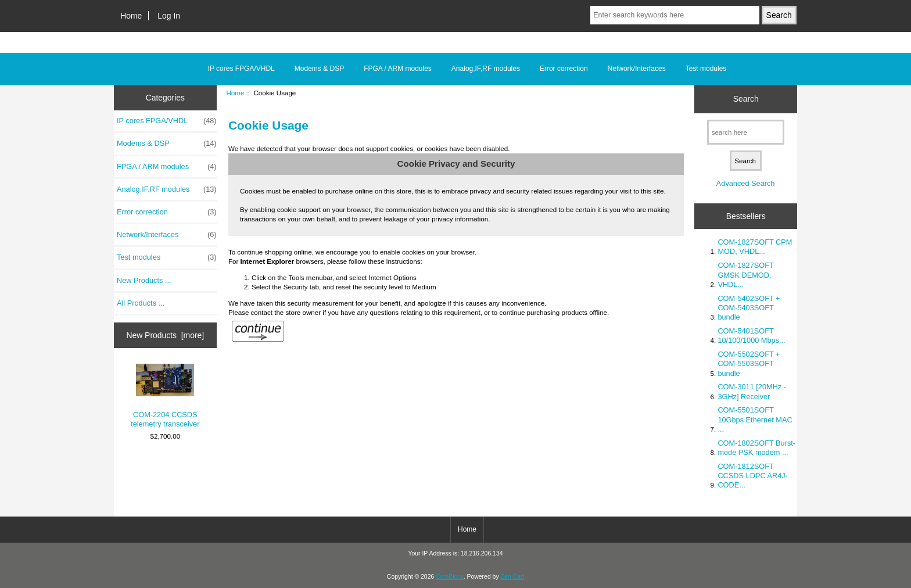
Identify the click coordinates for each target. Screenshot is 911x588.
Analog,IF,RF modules (486, 69)
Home (131, 16)
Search (746, 99)
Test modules (706, 69)
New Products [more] (165, 335)
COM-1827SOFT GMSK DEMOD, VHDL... (745, 275)
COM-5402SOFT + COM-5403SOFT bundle (749, 308)
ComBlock (450, 577)
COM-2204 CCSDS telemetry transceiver (165, 396)
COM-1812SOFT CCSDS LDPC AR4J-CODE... (752, 476)
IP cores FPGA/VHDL (241, 69)
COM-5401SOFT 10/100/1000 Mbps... (751, 336)
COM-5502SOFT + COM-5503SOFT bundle (749, 363)
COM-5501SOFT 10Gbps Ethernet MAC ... (755, 419)
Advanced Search (746, 183)
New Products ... (144, 280)
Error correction (564, 69)
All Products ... (141, 303)
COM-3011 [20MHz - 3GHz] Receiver (752, 391)
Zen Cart (513, 577)
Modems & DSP (319, 69)
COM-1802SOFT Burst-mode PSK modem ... (756, 448)
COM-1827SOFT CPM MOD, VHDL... (755, 247)
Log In (169, 16)
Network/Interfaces (637, 69)
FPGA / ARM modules (398, 69)
